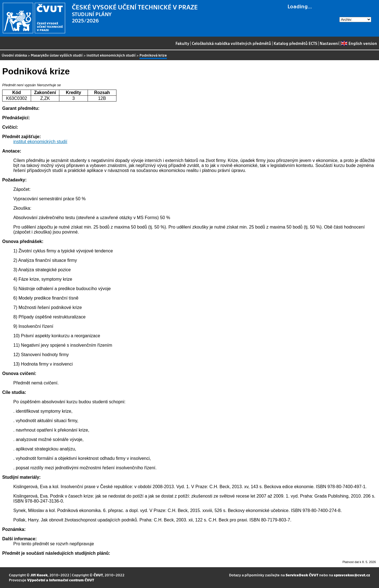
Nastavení (329, 43)
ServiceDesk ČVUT (302, 575)
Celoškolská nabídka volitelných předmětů (232, 43)
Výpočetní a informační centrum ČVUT (61, 580)
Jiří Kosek (39, 575)
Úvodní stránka (14, 55)
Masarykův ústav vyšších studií (57, 55)
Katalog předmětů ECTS (295, 43)
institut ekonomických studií (111, 55)
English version (359, 43)
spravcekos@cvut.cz (352, 575)
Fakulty (182, 43)
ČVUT (98, 575)
